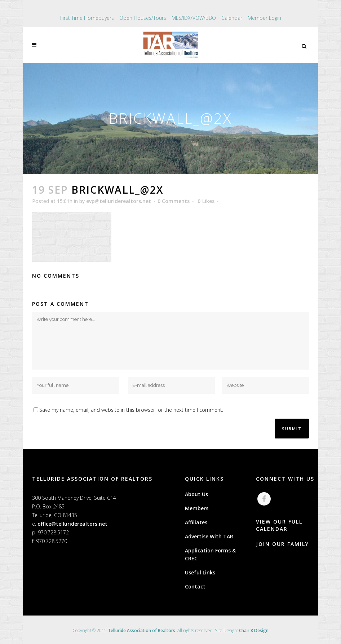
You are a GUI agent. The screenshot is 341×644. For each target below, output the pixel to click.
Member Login (264, 18)
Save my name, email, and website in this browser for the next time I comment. (131, 410)
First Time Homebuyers (87, 18)
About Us (196, 494)
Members (197, 508)
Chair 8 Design (254, 630)
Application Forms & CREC (210, 554)
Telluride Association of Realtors (141, 630)
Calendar (232, 18)
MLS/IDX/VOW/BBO (194, 18)
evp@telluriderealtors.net (119, 201)
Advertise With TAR (209, 536)
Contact (195, 586)
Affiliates (196, 522)
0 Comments (174, 201)
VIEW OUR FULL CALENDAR (279, 525)
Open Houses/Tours (143, 18)
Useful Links (200, 572)
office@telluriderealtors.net (72, 524)
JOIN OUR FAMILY (282, 544)
